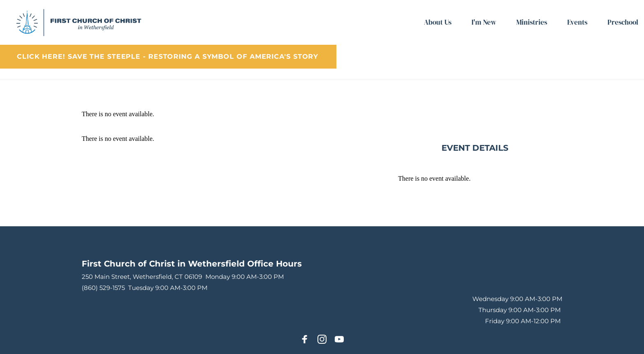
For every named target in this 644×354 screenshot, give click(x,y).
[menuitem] (438, 23)
